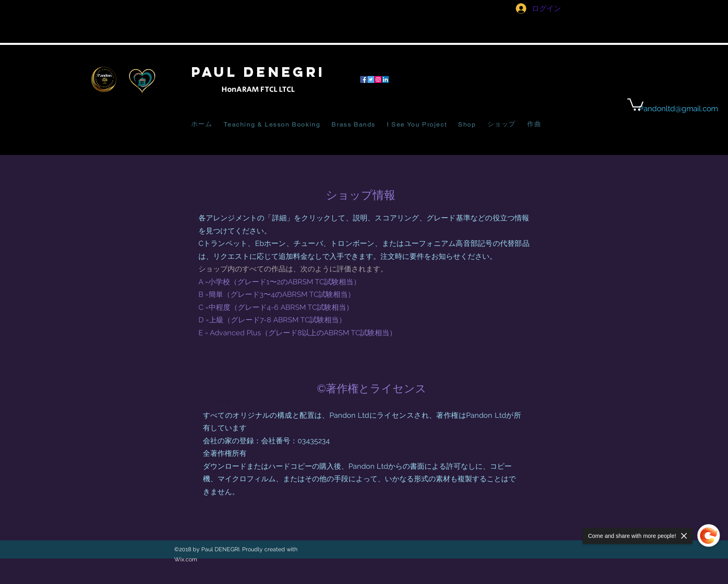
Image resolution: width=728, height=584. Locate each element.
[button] (635, 104)
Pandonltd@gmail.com (678, 108)
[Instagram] (378, 79)
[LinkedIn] (385, 79)
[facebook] (364, 79)
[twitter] (371, 79)
